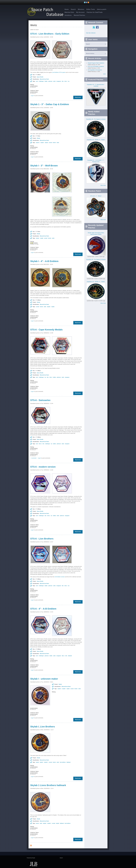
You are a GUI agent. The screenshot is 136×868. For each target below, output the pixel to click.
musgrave (59, 81)
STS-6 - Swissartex (40, 400)
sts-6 (37, 81)
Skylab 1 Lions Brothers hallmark (48, 785)
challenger (41, 81)
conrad (50, 143)
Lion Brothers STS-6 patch (59, 72)
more (104, 74)
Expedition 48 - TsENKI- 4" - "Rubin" (96, 140)
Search (73, 9)
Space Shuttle (40, 77)
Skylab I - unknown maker (44, 679)
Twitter (94, 27)
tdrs (63, 81)
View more (103, 185)
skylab (46, 143)
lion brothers (63, 762)
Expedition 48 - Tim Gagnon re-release (96, 119)
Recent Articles (90, 54)
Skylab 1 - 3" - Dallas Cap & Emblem (50, 104)
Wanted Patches (79, 15)
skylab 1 (38, 143)
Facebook (98, 27)
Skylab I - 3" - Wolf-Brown (44, 166)
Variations (68, 15)
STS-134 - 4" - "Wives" (96, 196)
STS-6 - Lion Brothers (42, 539)
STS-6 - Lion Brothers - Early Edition (50, 34)
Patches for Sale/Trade (95, 12)
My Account (80, 12)
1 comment (34, 458)
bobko (46, 81)
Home (67, 9)
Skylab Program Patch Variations (96, 63)
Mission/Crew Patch (44, 79)
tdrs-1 (66, 81)
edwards (70, 656)
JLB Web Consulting (33, 864)
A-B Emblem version (59, 577)
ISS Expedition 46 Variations (95, 70)
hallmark (68, 762)
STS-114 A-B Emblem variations (96, 66)
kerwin (54, 143)
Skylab (38, 138)
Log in (32, 96)
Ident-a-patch (102, 9)
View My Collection (91, 33)
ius (69, 81)
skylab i (42, 143)
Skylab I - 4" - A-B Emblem (44, 261)
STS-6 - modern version (43, 467)
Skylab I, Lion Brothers (43, 727)
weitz (54, 81)
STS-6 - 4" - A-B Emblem (43, 609)
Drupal (33, 858)
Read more (78, 97)
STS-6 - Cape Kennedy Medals (46, 330)
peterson (50, 81)
